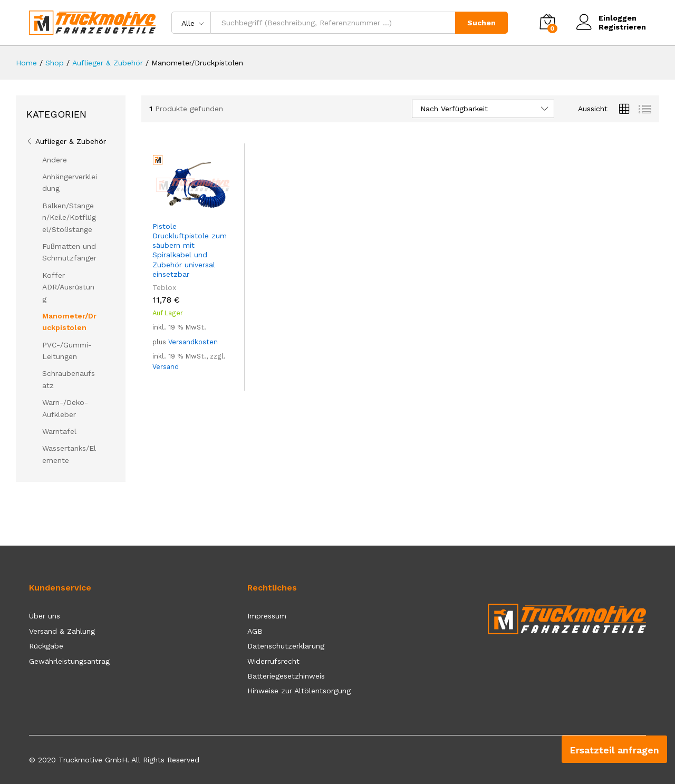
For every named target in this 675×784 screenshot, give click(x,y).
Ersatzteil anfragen (614, 750)
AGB (255, 631)
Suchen (481, 23)
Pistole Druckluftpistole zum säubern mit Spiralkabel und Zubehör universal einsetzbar (190, 250)
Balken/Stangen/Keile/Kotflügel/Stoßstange (69, 217)
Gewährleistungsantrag (69, 661)
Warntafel (59, 431)
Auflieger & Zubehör (71, 141)
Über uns (45, 616)
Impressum (267, 616)
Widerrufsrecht (273, 661)
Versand (166, 367)
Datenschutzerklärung (286, 646)
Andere (55, 160)
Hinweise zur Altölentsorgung (299, 691)
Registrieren (622, 27)
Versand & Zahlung (62, 631)
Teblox (164, 287)
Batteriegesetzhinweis (286, 676)
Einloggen (606, 18)
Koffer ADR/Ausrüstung (68, 287)
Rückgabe (46, 646)
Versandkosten (193, 342)
